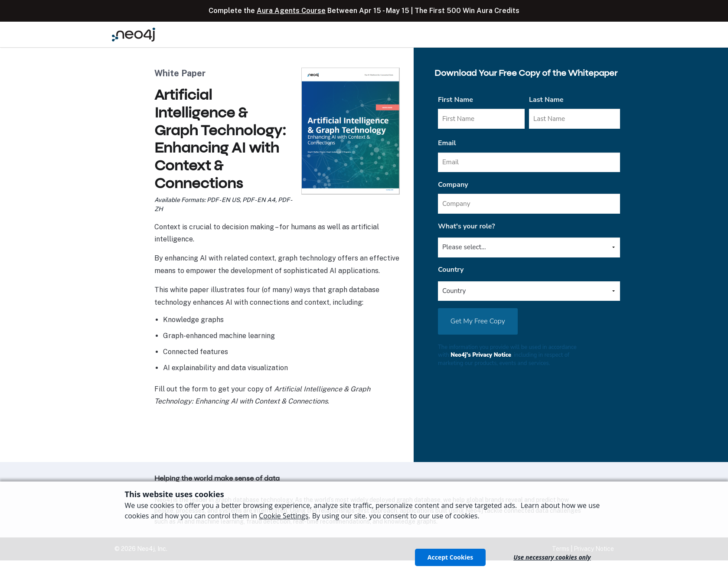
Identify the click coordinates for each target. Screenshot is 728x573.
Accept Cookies (450, 557)
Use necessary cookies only (552, 557)
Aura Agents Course (291, 11)
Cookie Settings (284, 516)
